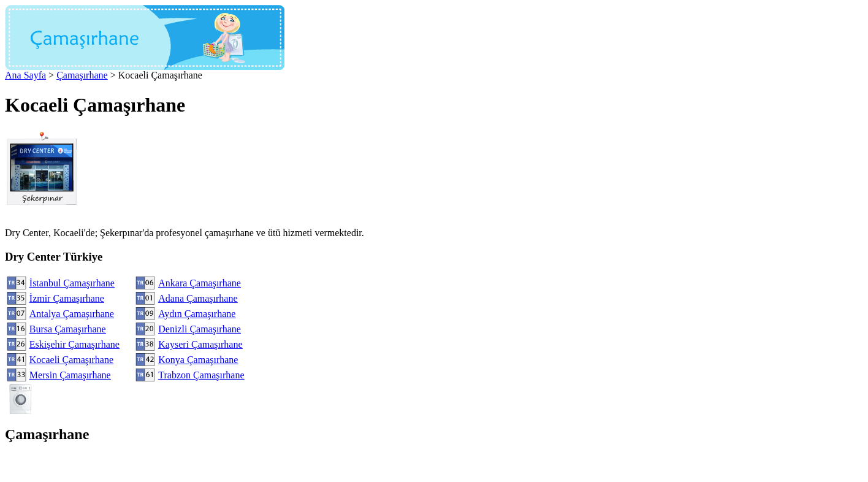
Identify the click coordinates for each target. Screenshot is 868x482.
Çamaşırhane (82, 75)
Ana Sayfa (25, 75)
